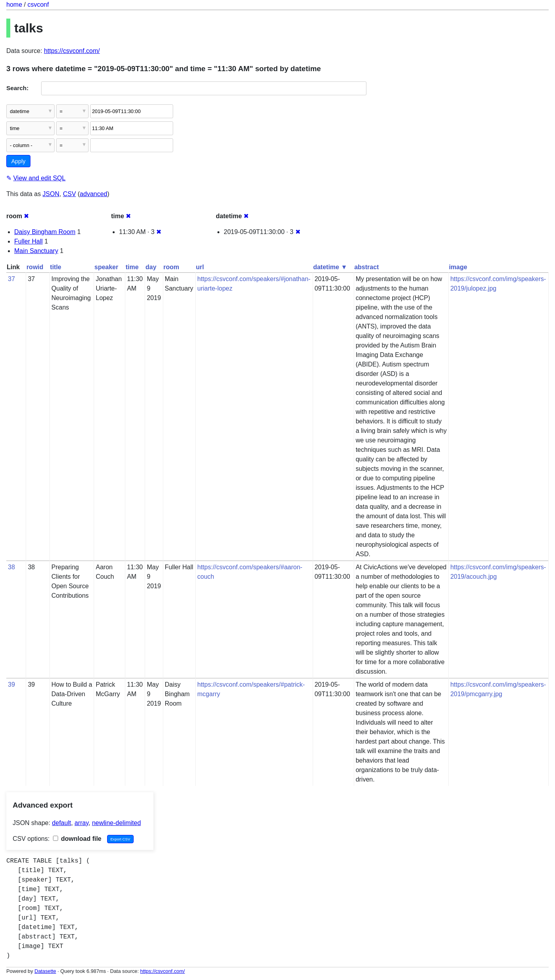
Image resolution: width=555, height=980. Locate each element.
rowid (35, 267)
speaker (107, 267)
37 (11, 279)
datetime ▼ (330, 267)
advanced (93, 194)
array (82, 823)
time (132, 267)
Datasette (45, 971)
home (14, 5)
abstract (366, 267)
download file (77, 839)
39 (11, 684)
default (62, 823)
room (171, 267)
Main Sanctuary (36, 251)
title (56, 267)
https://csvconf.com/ (72, 51)
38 (11, 567)
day (151, 267)
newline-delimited (117, 823)
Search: (17, 88)
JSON (51, 194)
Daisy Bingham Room (45, 232)
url (200, 267)
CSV (69, 194)
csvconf (38, 5)
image (458, 267)
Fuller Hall (28, 241)
